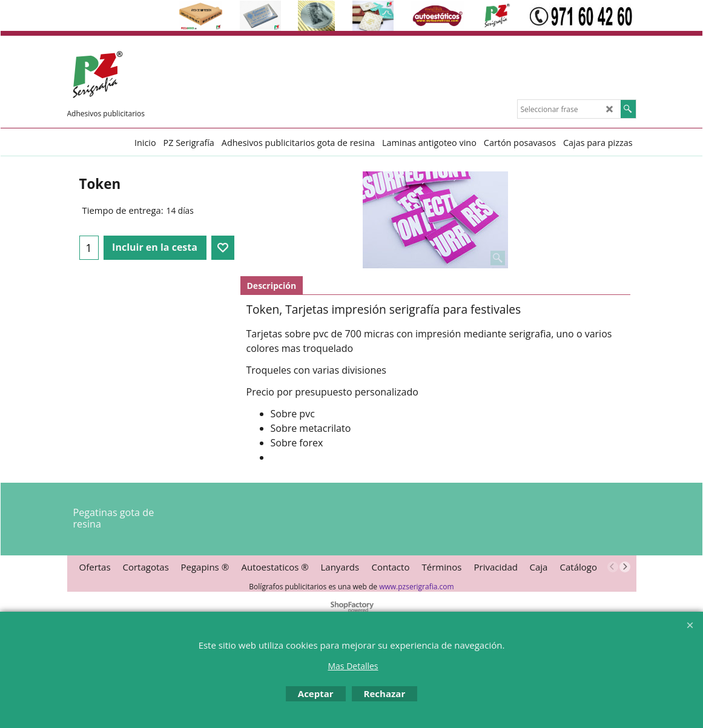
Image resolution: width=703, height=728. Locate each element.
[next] (625, 567)
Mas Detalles (353, 666)
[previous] (613, 567)
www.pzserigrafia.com (416, 587)
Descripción (272, 286)
